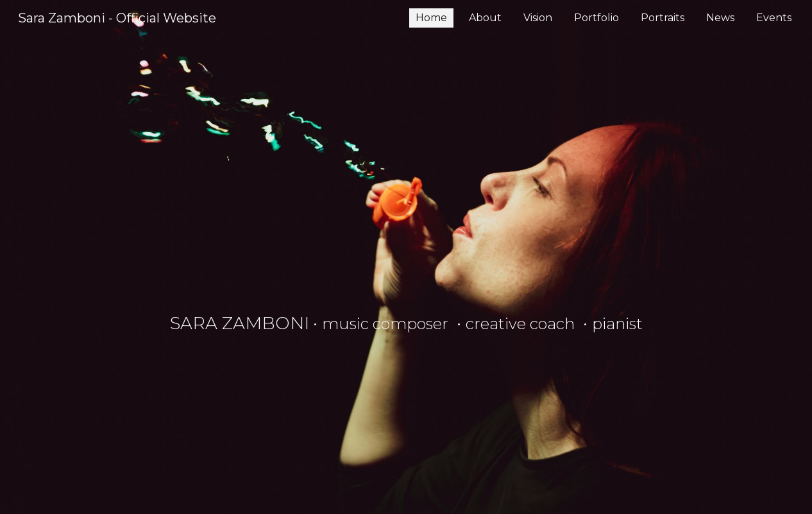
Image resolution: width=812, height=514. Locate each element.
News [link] (720, 18)
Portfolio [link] (596, 18)
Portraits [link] (663, 18)
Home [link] (431, 18)
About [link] (485, 18)
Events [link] (774, 18)
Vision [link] (538, 18)
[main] (406, 257)
